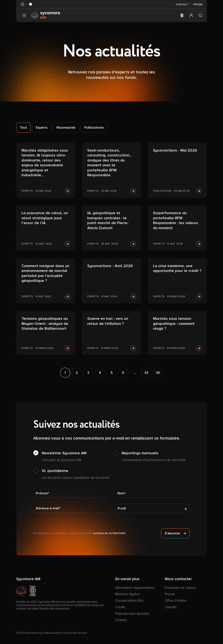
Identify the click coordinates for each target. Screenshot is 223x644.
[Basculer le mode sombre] (33, 4)
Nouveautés (66, 128)
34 (146, 373)
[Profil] (152, 508)
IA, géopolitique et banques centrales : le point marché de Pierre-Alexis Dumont (108, 220)
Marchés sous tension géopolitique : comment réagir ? (174, 323)
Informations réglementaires (135, 588)
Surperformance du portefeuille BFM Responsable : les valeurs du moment (176, 220)
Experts (42, 128)
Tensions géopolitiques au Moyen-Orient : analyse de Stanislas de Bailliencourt (45, 323)
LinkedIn (171, 607)
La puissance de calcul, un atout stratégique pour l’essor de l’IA (45, 218)
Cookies (121, 620)
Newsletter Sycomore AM (64, 457)
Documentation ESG (129, 601)
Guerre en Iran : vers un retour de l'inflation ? (108, 321)
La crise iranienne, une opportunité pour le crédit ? (177, 268)
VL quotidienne (75, 474)
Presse (198, 5)
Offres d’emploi (176, 601)
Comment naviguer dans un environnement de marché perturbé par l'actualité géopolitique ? (45, 273)
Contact (182, 5)
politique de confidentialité (109, 533)
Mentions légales (128, 594)
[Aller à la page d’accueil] (46, 15)
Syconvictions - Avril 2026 (110, 266)
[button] (182, 15)
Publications (94, 128)
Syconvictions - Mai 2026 (175, 150)
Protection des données (132, 614)
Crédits (120, 607)
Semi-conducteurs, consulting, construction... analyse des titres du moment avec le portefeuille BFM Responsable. (109, 163)
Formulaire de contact (180, 588)
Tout (23, 128)
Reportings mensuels (154, 457)
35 (158, 373)
